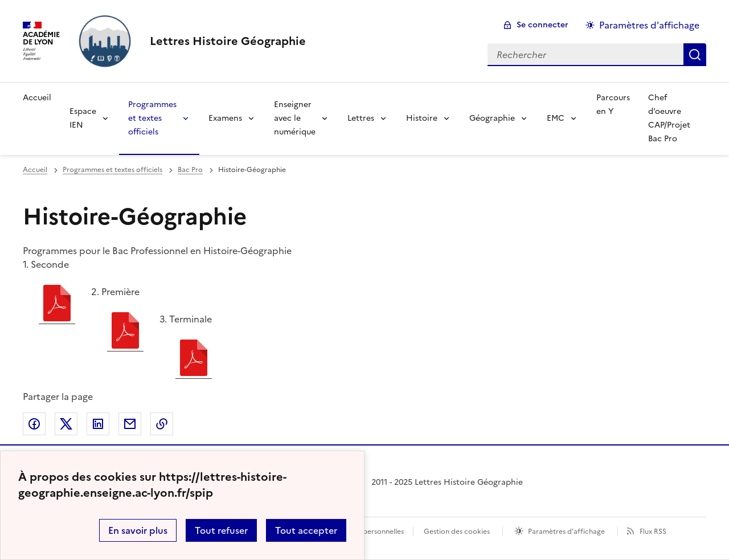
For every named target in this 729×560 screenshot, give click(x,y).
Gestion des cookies (457, 532)
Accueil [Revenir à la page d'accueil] (37, 98)
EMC (556, 118)
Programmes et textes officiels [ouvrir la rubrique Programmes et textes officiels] (112, 170)
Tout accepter (306, 530)
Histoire (422, 118)
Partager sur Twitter (66, 424)
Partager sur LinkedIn (98, 424)
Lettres (361, 118)
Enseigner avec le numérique (295, 118)
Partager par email (130, 424)
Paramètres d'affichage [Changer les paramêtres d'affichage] (649, 25)
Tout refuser (221, 530)
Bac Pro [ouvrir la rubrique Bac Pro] (190, 170)
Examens (225, 118)
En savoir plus (138, 530)
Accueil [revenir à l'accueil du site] (35, 170)
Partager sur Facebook (34, 424)
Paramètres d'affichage (566, 532)
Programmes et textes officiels (152, 118)
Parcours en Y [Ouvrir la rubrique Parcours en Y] (613, 105)
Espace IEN (83, 118)
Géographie (492, 118)
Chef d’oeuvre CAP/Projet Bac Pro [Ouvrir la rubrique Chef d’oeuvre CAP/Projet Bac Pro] (669, 118)
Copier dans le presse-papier (162, 424)
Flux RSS (653, 532)
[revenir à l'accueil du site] (228, 41)
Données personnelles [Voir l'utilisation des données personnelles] (368, 532)
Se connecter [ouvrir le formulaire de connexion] (542, 25)
